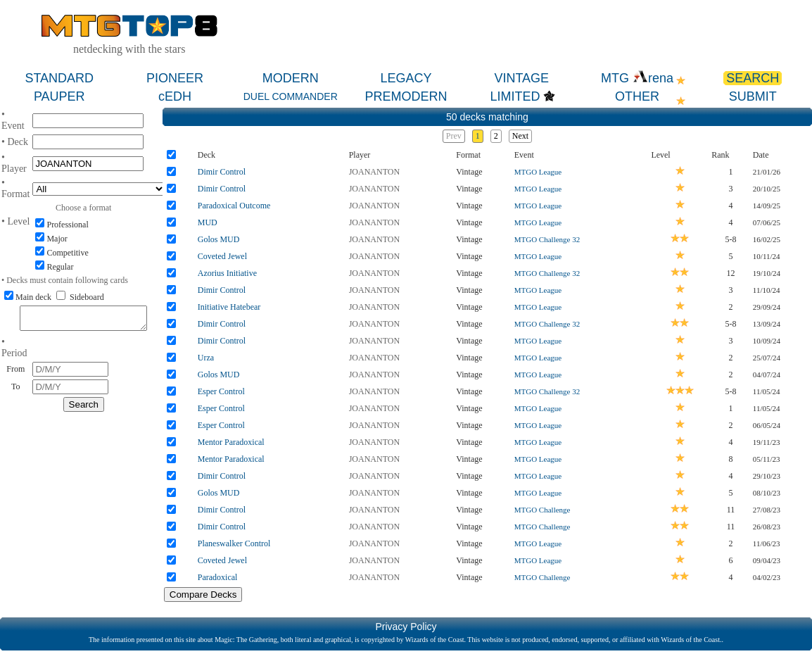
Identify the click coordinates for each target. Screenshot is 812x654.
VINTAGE (521, 78)
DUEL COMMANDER (291, 96)
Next (520, 136)
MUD (208, 222)
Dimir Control (222, 172)
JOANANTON (374, 172)
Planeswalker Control (234, 543)
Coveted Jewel (222, 256)
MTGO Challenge (543, 510)
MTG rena (637, 78)
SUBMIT (753, 96)
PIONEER (175, 78)
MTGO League (538, 172)
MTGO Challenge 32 (547, 239)
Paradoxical (218, 577)
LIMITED (515, 96)
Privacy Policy (406, 627)
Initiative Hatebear (229, 307)
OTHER (637, 96)
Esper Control (221, 391)
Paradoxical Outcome (234, 206)
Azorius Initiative (227, 273)
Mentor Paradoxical (231, 442)
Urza (206, 358)
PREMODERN (406, 96)
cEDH (175, 96)
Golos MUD (219, 239)
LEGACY (406, 78)
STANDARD (59, 78)
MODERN (291, 78)
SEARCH (753, 78)
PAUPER (59, 96)
